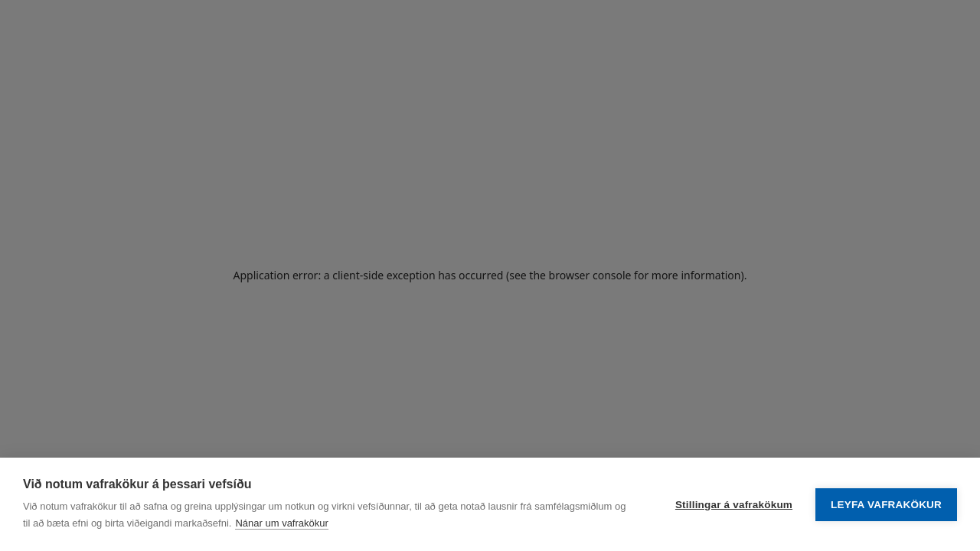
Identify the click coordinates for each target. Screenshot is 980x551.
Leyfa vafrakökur (886, 505)
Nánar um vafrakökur (281, 523)
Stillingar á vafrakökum (734, 505)
